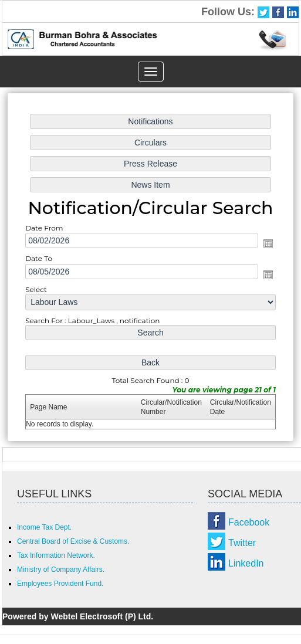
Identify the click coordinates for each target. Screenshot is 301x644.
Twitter (242, 543)
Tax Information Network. (56, 555)
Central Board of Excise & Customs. (73, 541)
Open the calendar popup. (265, 244)
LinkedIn (246, 563)
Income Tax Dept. (44, 527)
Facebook (249, 522)
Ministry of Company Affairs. (61, 570)
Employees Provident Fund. (60, 584)
